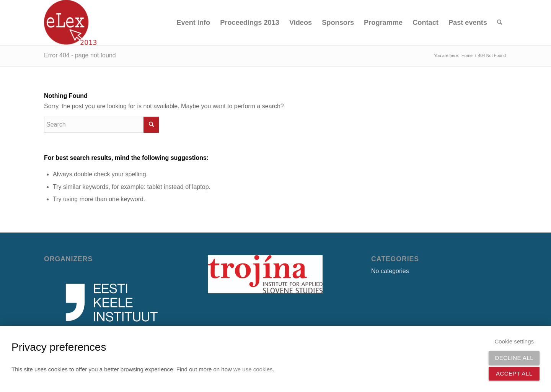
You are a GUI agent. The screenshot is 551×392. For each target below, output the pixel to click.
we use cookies (253, 369)
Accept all (514, 373)
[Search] (500, 23)
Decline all (514, 358)
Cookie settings (514, 341)
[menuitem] (193, 23)
